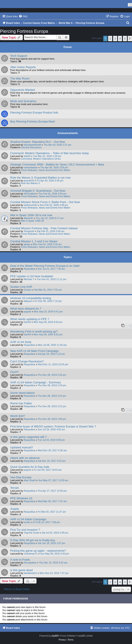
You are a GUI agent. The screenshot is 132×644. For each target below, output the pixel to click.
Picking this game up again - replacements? (38, 551)
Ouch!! (14, 372)
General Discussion (31, 147)
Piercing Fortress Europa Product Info (34, 113)
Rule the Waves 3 (30, 183)
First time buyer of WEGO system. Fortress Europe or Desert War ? (53, 426)
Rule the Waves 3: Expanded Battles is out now (40, 178)
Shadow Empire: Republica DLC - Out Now (38, 142)
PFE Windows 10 (21, 498)
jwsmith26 (29, 181)
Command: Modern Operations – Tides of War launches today (50, 153)
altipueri (28, 301)
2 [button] (110, 38)
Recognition (30, 563)
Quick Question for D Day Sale (30, 467)
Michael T (29, 279)
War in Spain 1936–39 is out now (31, 215)
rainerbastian (31, 167)
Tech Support (19, 56)
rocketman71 (31, 554)
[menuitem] (23, 16)
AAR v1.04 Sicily (21, 342)
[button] (130, 38)
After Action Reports (23, 67)
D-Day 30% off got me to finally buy (33, 540)
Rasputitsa (29, 269)
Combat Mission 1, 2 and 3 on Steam (34, 241)
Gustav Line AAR (21, 287)
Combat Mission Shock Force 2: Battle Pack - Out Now (45, 202)
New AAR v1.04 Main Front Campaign (34, 351)
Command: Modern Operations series (41, 159)
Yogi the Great (31, 533)
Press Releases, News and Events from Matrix (46, 170)
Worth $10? (18, 416)
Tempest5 (29, 231)
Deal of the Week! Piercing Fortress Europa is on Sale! (45, 266)
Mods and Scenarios (23, 101)
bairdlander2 (30, 573)
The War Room (20, 78)
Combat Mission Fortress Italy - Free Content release (44, 228)
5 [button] (125, 38)
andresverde (30, 205)
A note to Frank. (20, 560)
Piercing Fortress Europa (24, 31)
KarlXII (27, 322)
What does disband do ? (26, 309)
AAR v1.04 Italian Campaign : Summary (36, 382)
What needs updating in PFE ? (30, 319)
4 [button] (120, 38)
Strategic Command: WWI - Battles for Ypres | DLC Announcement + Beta (57, 164)
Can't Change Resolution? (27, 361)
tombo (27, 522)
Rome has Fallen (21, 403)
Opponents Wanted (23, 90)
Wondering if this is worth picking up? (34, 331)
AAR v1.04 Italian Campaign (28, 519)
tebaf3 (27, 156)
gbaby (27, 244)
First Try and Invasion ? (25, 530)
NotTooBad (30, 194)
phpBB (55, 636)
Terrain (15, 488)
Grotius (28, 290)
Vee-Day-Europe (21, 477)
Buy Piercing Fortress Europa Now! (33, 121)
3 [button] (115, 38)
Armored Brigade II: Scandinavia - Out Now (38, 191)
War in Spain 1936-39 (32, 221)
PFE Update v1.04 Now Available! (32, 276)
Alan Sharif (30, 480)
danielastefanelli (32, 145)
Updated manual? (22, 447)
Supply (15, 509)
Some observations (23, 393)
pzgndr (27, 312)
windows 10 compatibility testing (31, 298)
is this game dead (21, 570)
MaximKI (28, 218)
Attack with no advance (25, 458)
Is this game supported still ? (28, 437)
